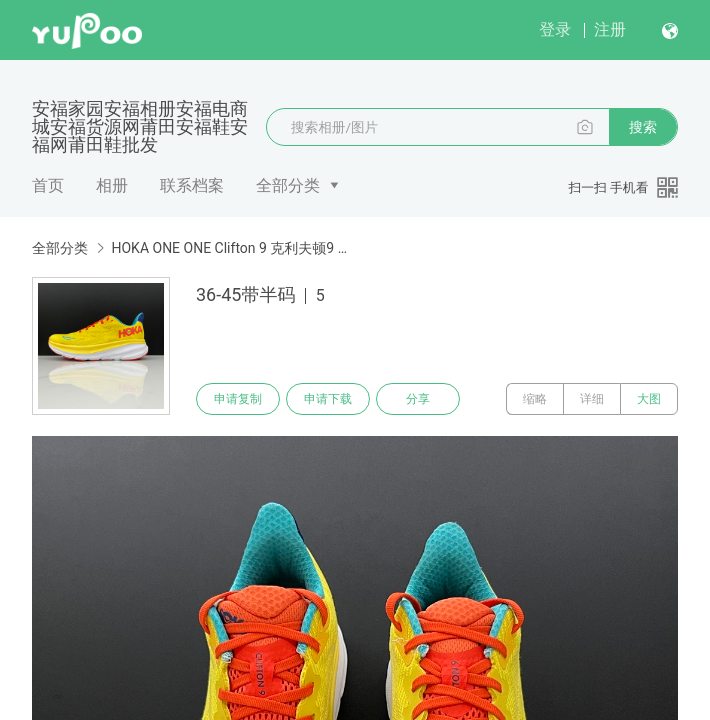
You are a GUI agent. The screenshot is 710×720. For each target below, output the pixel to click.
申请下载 (328, 399)
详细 (592, 399)
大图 (649, 399)
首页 (48, 185)
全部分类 (288, 185)
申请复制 (238, 399)
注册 (610, 29)
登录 (555, 29)
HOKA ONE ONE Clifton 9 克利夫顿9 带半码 (230, 248)
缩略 (535, 399)
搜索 (643, 127)
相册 (112, 185)
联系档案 (192, 185)
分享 (418, 399)
